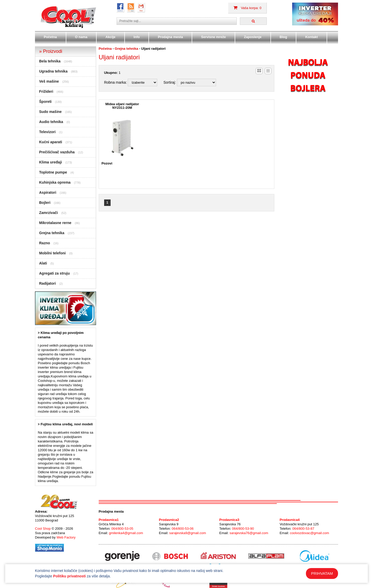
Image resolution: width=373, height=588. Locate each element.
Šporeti (45, 102)
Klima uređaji (51, 162)
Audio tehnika (51, 122)
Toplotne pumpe (53, 172)
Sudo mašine (50, 112)
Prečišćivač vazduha (57, 152)
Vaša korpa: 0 (247, 8)
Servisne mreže (213, 37)
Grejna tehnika (52, 233)
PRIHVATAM (322, 573)
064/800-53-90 (243, 529)
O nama (81, 37)
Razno (45, 243)
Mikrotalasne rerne (55, 223)
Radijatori (48, 283)
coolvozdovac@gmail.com (309, 533)
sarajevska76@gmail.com (249, 533)
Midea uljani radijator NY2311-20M (122, 106)
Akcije (110, 37)
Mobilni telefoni (52, 253)
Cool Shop (43, 529)
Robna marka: (116, 82)
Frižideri (46, 91)
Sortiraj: (170, 82)
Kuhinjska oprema (55, 182)
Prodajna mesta (170, 37)
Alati (43, 263)
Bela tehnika (50, 61)
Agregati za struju (54, 273)
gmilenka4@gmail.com (126, 533)
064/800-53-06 (183, 529)
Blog (284, 37)
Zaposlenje (253, 37)
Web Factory (66, 537)
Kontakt (311, 37)
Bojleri (45, 203)
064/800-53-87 (303, 529)
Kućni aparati (51, 142)
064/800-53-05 (122, 529)
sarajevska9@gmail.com (188, 533)
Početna (50, 37)
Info (137, 37)
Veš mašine (49, 81)
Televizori (47, 132)
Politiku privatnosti (69, 576)
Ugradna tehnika (53, 71)
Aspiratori (48, 192)
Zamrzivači (48, 213)
